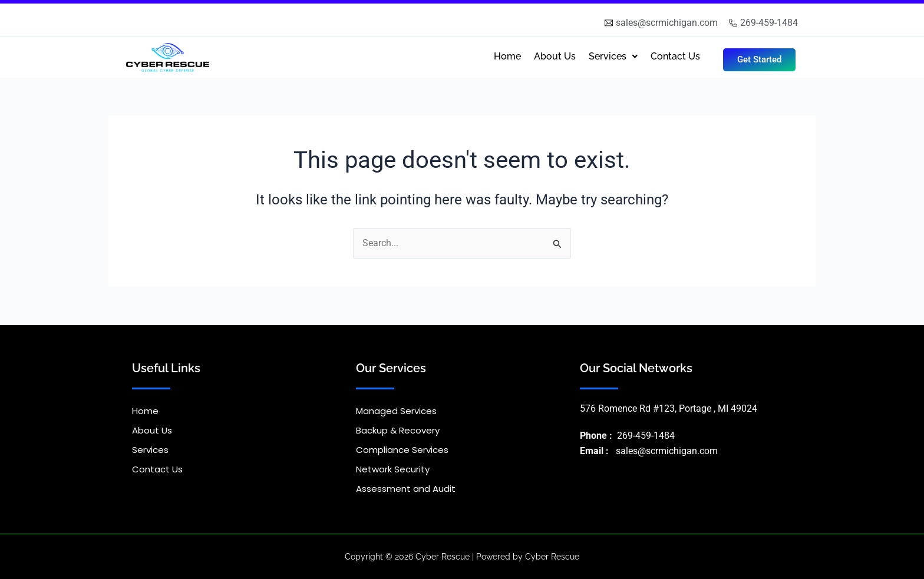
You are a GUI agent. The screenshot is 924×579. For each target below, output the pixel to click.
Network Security (393, 469)
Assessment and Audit (406, 489)
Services (613, 56)
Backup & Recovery (398, 430)
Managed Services (396, 411)
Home (507, 56)
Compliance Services (402, 450)
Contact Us (675, 56)
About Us (555, 56)
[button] (613, 57)
